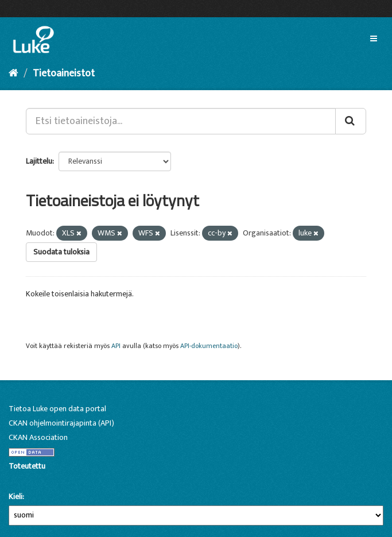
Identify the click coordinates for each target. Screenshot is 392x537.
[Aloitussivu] (13, 74)
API (116, 346)
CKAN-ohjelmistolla (28, 479)
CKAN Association (38, 437)
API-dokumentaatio (209, 346)
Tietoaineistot (64, 74)
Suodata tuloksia (61, 252)
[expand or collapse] (374, 39)
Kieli (15, 497)
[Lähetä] (351, 121)
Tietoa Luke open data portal (57, 409)
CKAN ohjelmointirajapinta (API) (61, 423)
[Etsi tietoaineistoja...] (181, 121)
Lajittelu (39, 161)
